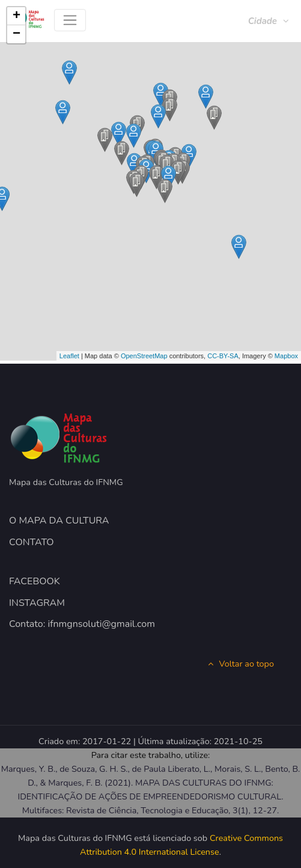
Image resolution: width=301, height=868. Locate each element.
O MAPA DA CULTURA (59, 521)
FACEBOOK (35, 581)
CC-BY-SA (223, 356)
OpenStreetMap (144, 356)
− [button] (17, 34)
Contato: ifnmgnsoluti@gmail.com (82, 624)
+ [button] (17, 16)
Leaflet (69, 356)
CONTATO (32, 542)
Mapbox (286, 356)
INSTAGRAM (37, 603)
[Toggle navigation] (70, 20)
